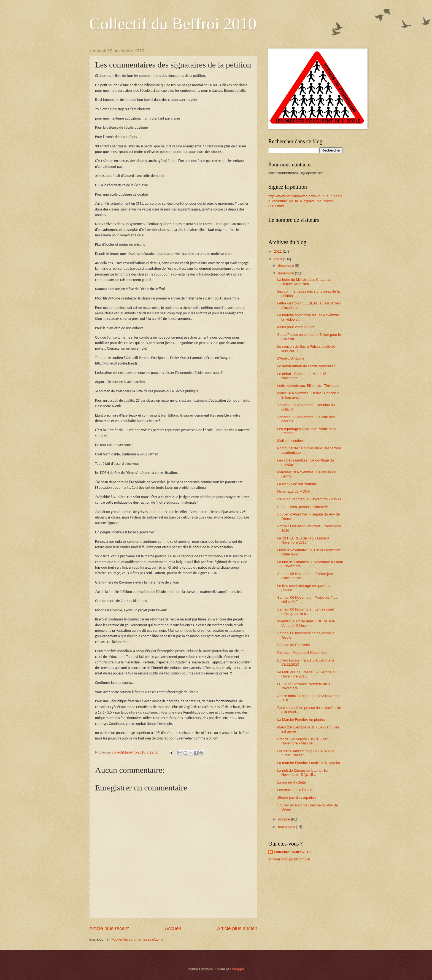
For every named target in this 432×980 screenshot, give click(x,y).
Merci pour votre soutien (296, 327)
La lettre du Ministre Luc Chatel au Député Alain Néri (304, 282)
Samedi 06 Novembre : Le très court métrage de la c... (306, 611)
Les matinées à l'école (295, 790)
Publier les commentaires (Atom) (137, 939)
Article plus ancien (237, 928)
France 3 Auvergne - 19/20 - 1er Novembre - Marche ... (302, 741)
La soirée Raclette (291, 782)
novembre (286, 273)
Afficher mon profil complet (289, 859)
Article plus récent (109, 928)
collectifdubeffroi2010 (292, 852)
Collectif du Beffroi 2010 (173, 24)
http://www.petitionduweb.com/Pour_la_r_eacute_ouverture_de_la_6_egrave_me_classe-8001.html (305, 201)
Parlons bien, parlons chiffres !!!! (303, 507)
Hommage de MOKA (294, 491)
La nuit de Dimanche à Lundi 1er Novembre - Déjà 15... (303, 773)
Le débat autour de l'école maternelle (306, 366)
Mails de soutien (290, 441)
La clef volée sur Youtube (297, 484)
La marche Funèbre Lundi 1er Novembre (309, 763)
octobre (284, 819)
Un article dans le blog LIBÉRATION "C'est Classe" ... (306, 753)
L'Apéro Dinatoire (291, 358)
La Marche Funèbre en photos (301, 720)
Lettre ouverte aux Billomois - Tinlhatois (308, 386)
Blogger (238, 969)
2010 (278, 259)
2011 (278, 251)
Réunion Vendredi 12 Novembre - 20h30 (309, 499)
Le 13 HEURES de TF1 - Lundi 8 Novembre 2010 (303, 540)
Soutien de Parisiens (293, 645)
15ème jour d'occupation (296, 797)
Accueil (173, 928)
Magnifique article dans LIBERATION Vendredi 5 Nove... (306, 623)
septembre (287, 827)
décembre (286, 265)
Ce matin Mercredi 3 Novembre (302, 653)
